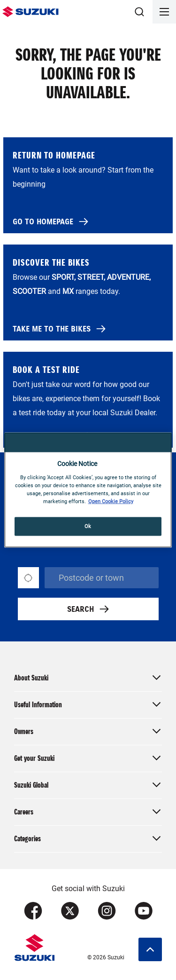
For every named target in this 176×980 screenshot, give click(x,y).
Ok (88, 526)
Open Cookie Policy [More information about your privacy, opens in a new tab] (111, 501)
